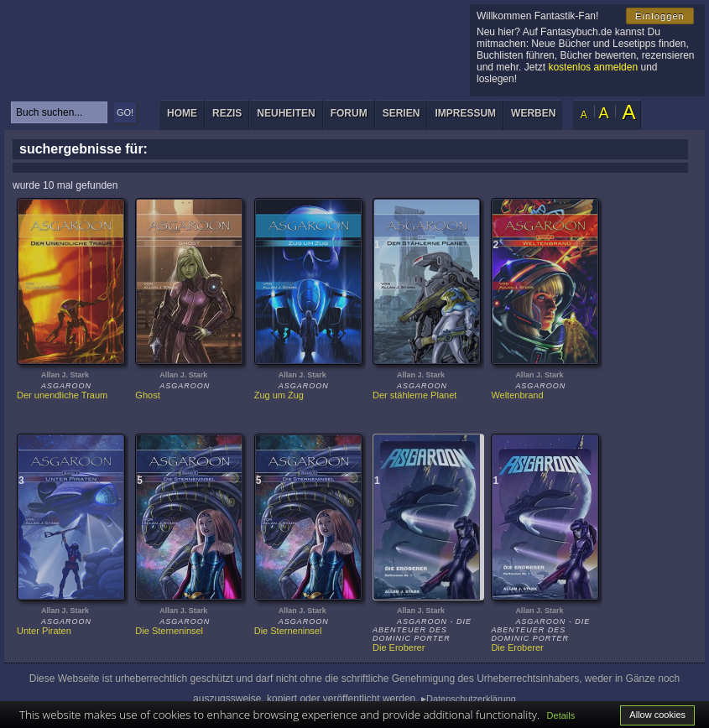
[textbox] (59, 112)
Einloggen (660, 16)
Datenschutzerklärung (471, 699)
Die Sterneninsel (169, 631)
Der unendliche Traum (62, 395)
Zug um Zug (279, 395)
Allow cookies (657, 715)
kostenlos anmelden (593, 67)
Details (561, 715)
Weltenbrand (517, 395)
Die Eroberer (399, 647)
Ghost (147, 395)
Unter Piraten (44, 631)
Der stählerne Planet (414, 395)
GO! (125, 112)
